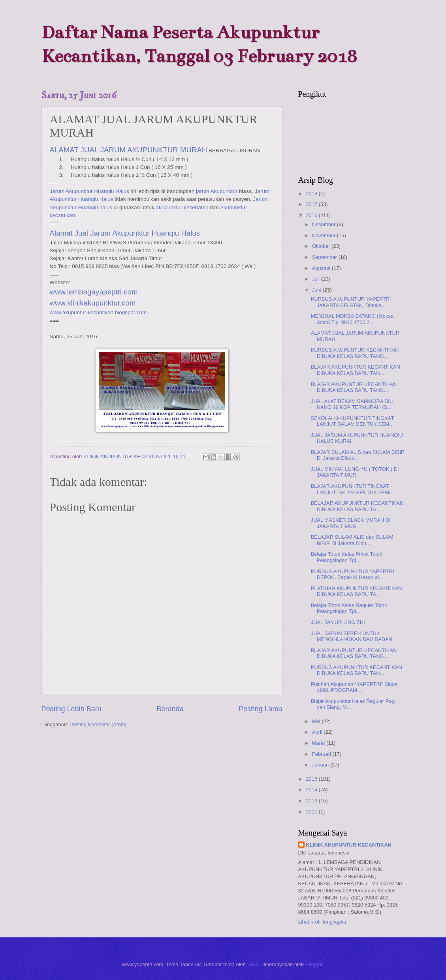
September (325, 257)
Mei (317, 721)
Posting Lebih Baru (72, 709)
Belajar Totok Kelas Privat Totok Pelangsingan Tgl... (347, 557)
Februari (322, 754)
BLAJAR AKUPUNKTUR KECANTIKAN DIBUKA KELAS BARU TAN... (356, 370)
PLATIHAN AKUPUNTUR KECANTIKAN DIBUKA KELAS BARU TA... (357, 591)
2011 (312, 812)
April (318, 732)
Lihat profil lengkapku (322, 922)
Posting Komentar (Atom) (98, 724)
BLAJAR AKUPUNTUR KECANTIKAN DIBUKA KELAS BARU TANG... (354, 387)
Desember (325, 224)
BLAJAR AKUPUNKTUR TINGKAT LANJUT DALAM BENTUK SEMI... (353, 489)
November (325, 235)
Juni (317, 290)
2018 (312, 194)
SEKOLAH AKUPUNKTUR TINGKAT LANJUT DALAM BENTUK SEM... (352, 421)
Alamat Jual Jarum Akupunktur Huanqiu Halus (125, 233)
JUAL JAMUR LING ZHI (338, 622)
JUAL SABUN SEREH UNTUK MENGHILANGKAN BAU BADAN (352, 636)
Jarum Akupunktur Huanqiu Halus (89, 191)
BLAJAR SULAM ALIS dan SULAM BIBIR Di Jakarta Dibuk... (358, 455)
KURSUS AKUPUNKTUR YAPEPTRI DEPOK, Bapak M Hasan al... (353, 574)
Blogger (314, 964)
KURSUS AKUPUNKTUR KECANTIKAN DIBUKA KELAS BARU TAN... (357, 670)
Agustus (322, 268)
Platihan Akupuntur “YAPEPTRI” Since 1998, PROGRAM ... (354, 687)
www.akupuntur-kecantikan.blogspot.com (98, 312)
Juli (317, 279)
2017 (312, 204)
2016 (312, 215)
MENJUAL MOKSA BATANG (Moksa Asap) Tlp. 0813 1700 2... (352, 319)
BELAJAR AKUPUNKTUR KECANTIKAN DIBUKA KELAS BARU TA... (357, 506)
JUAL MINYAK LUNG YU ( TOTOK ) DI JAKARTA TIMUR (355, 472)
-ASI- (253, 964)
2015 (312, 779)
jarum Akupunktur (217, 191)
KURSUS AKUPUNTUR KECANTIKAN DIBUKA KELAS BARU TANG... (355, 353)
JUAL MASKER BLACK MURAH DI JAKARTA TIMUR (351, 523)
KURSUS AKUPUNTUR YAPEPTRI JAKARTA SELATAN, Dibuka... (351, 302)
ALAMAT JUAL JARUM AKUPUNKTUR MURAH (129, 150)
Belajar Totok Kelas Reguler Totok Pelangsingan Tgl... (349, 608)
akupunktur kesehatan (182, 207)
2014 (312, 790)
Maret (319, 743)
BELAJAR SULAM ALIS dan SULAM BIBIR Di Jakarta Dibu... (352, 540)
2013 (312, 801)
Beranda (170, 709)
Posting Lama (260, 709)
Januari (321, 765)
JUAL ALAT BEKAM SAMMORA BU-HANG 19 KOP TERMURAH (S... (352, 404)
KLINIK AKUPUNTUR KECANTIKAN (349, 845)
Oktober (322, 246)
